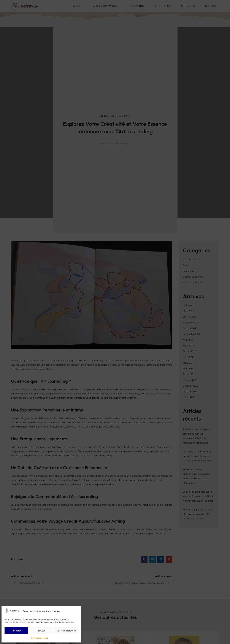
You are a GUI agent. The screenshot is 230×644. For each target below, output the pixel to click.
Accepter (16, 631)
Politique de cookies (40, 638)
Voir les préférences (66, 631)
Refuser (41, 631)
